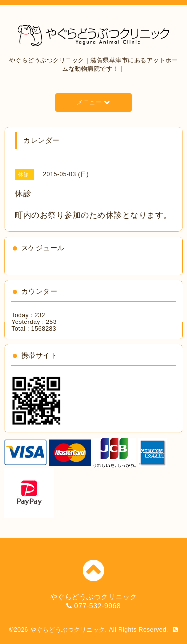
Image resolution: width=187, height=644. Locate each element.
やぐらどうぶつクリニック (68, 630)
